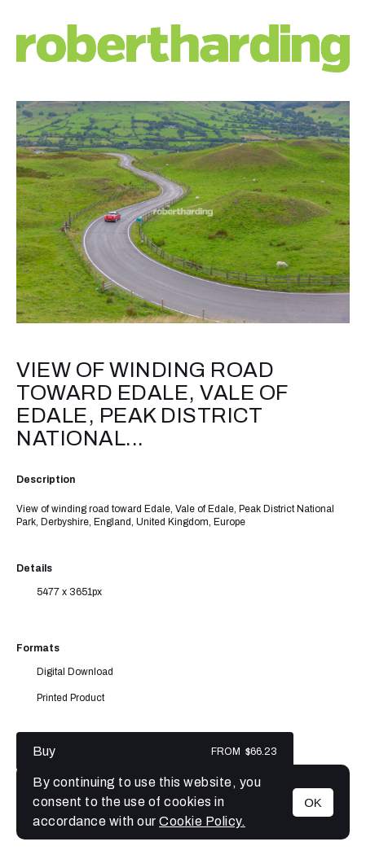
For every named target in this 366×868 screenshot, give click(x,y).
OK (313, 802)
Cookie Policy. (202, 821)
